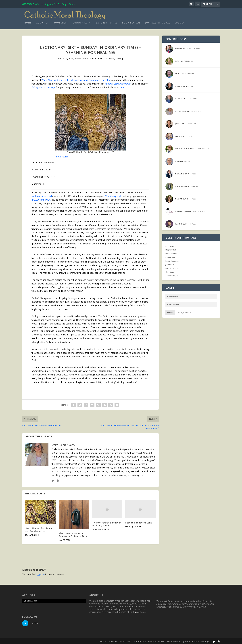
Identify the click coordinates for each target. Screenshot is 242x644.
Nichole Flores (171, 253)
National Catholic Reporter (118, 83)
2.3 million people (113, 195)
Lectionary (110, 58)
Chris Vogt (170, 271)
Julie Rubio (170, 264)
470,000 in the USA (41, 199)
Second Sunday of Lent (139, 522)
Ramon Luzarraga (172, 260)
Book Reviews (131, 22)
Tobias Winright (172, 275)
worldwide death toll (42, 195)
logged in (40, 573)
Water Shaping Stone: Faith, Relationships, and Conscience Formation (76, 79)
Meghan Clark (171, 249)
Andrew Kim (170, 256)
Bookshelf (61, 22)
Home (28, 22)
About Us (43, 22)
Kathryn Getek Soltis (173, 267)
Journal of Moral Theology (165, 22)
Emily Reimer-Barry (78, 58)
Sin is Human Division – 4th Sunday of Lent (39, 529)
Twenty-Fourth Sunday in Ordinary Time (107, 523)
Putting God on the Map (43, 86)
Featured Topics (106, 22)
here (122, 86)
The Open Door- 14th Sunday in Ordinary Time (73, 534)
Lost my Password (184, 311)
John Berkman (171, 245)
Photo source (62, 156)
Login (170, 311)
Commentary (81, 22)
